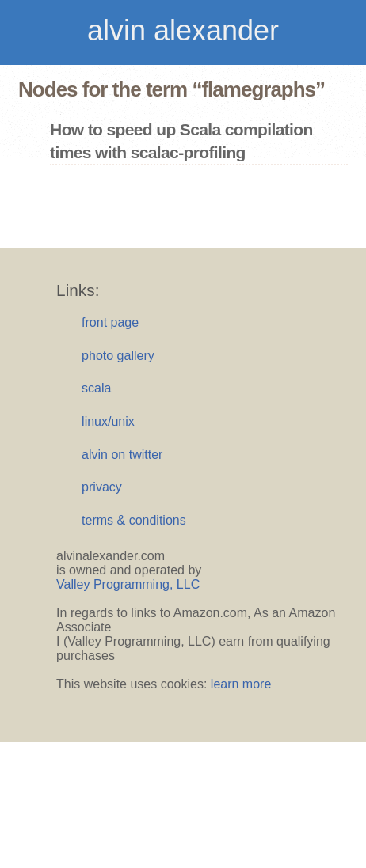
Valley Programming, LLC (128, 584)
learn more (241, 684)
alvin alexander (183, 30)
